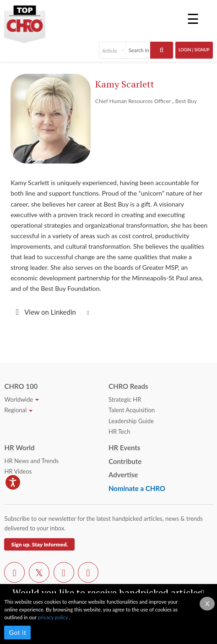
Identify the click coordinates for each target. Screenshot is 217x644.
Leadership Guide (131, 421)
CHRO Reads (128, 386)
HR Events (124, 448)
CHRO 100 (21, 386)
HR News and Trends (31, 461)
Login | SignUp (194, 50)
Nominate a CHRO (137, 488)
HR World (19, 448)
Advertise (123, 475)
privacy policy (54, 617)
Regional (18, 410)
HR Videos (18, 471)
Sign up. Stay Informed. (39, 544)
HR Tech (119, 431)
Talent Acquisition (132, 410)
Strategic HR (125, 399)
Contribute (125, 461)
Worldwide (22, 399)
